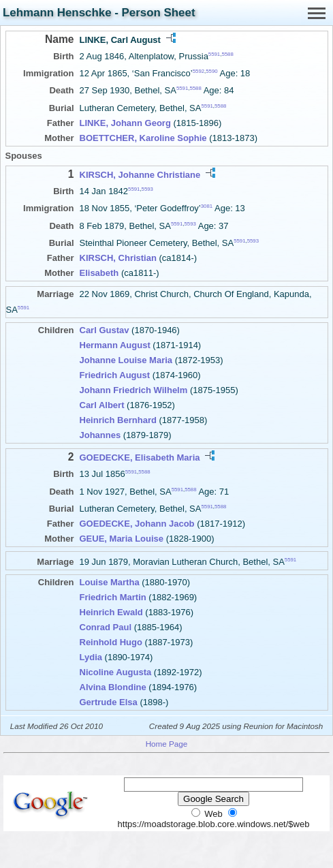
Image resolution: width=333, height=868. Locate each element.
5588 (227, 54)
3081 (207, 206)
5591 (214, 54)
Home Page (167, 744)
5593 (147, 189)
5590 (211, 71)
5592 (199, 71)
